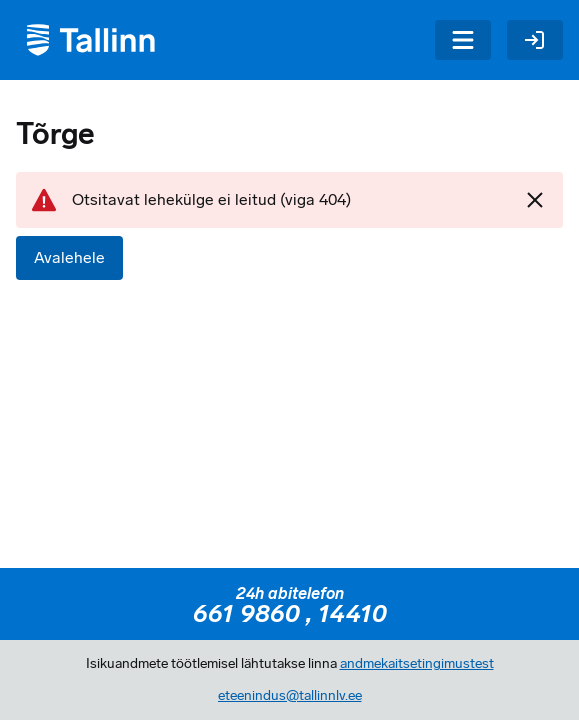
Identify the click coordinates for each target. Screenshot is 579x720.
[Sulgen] (535, 200)
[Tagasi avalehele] (88, 40)
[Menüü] (463, 40)
